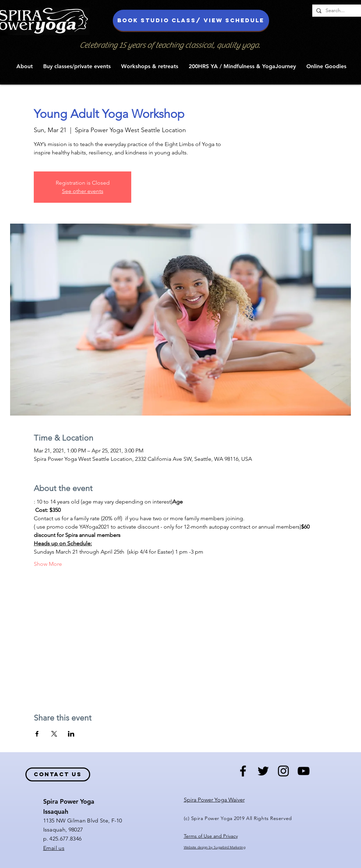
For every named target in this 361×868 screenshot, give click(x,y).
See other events (83, 191)
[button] (25, 66)
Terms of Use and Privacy (211, 836)
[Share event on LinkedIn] (71, 734)
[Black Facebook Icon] (243, 771)
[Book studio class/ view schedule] (191, 20)
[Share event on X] (54, 734)
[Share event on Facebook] (37, 734)
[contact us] (58, 774)
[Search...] (341, 11)
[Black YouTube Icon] (304, 771)
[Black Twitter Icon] (263, 771)
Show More (48, 564)
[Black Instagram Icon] (283, 771)
